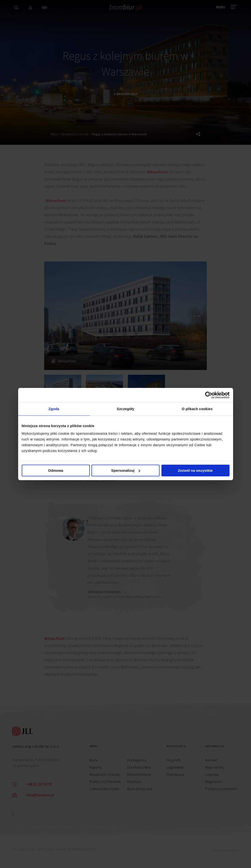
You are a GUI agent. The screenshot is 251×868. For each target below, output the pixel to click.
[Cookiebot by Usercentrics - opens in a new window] (209, 394)
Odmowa (56, 471)
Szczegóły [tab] (125, 409)
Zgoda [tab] (54, 409)
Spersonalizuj (126, 471)
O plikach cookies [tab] (197, 409)
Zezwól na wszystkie (195, 471)
